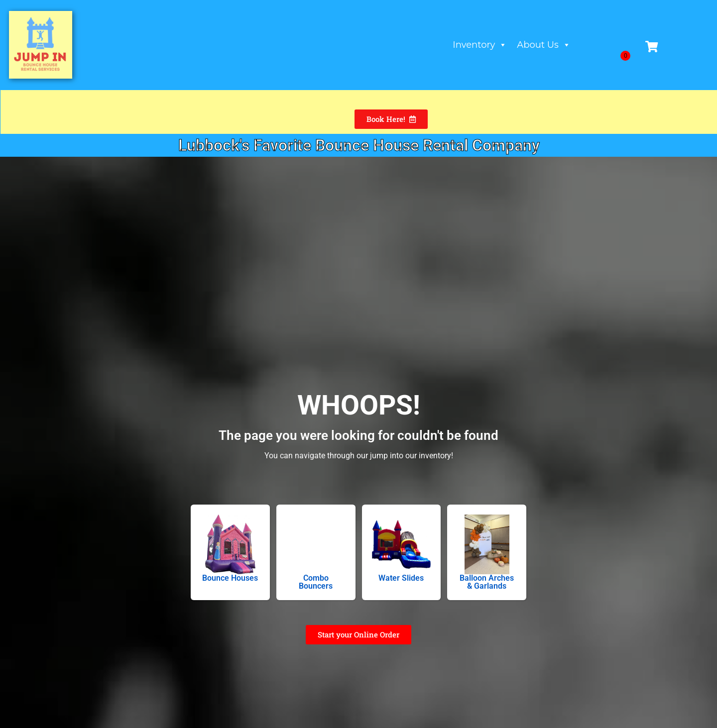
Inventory (480, 45)
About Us (544, 45)
